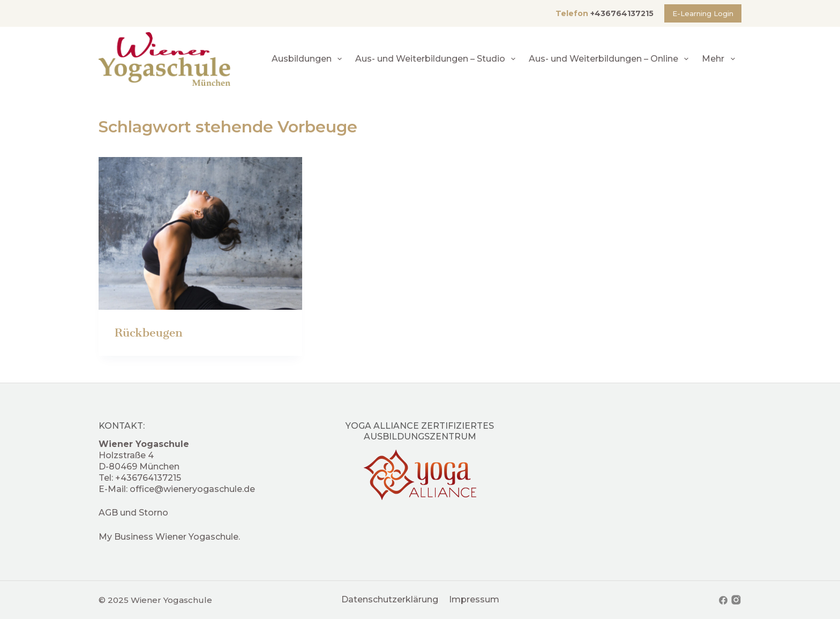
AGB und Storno (133, 513)
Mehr (720, 59)
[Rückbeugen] (200, 233)
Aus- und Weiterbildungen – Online (611, 59)
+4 (121, 478)
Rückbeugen (149, 333)
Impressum (474, 599)
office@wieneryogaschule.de (192, 489)
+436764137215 (622, 13)
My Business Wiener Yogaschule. (169, 537)
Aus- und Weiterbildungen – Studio (437, 59)
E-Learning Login (703, 13)
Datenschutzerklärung (390, 599)
